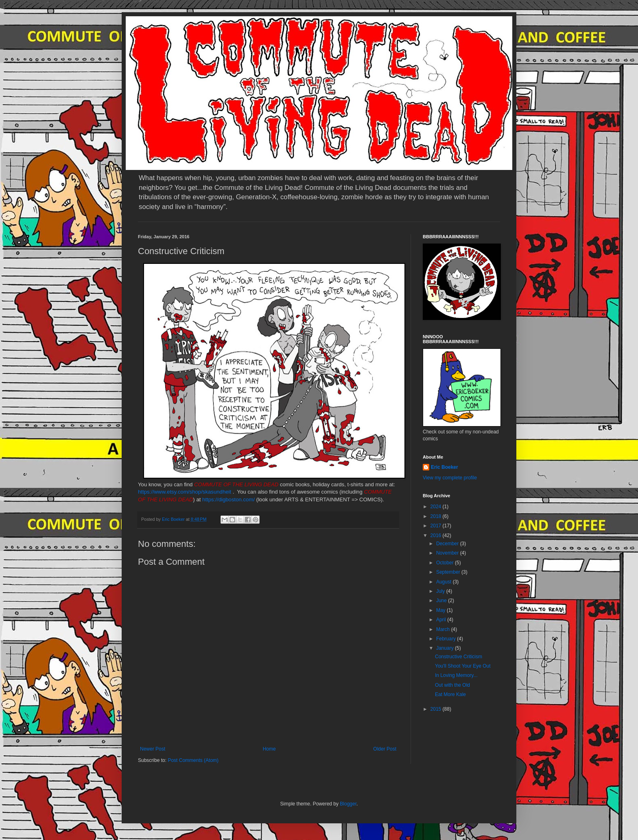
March (444, 629)
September (449, 572)
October (446, 563)
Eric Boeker (445, 467)
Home (269, 749)
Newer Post (153, 749)
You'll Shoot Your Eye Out (463, 666)
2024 (437, 507)
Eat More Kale (450, 694)
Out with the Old (452, 685)
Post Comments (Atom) (193, 760)
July (441, 591)
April (442, 620)
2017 (437, 526)
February (447, 639)
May (441, 610)
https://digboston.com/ (228, 499)
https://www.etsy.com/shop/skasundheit (185, 492)
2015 (437, 709)
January (446, 648)
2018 (437, 516)
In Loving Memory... (456, 675)
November (448, 553)
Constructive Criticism (459, 657)
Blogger (348, 804)
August (445, 582)
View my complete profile (450, 478)
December (448, 544)
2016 (437, 535)
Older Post (385, 749)
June (442, 601)
